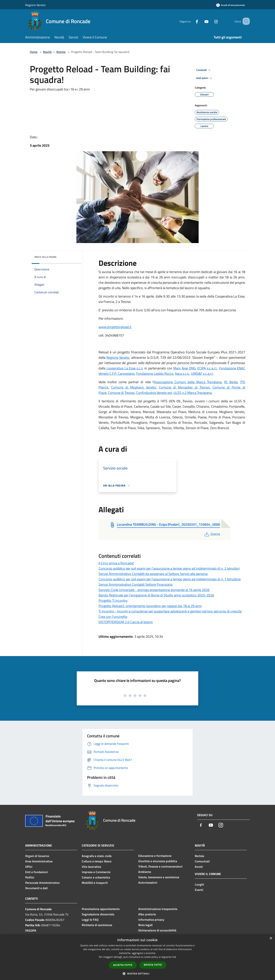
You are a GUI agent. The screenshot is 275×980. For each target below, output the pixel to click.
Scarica (212, 534)
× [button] (271, 938)
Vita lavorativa (91, 867)
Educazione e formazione (155, 856)
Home (34, 52)
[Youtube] (202, 21)
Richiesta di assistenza (97, 925)
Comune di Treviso (121, 393)
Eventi (199, 890)
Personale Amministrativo (42, 883)
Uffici (29, 867)
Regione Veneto (35, 5)
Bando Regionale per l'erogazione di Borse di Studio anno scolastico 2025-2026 (156, 595)
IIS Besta (231, 382)
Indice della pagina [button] (45, 257)
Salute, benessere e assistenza (159, 877)
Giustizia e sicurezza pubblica (158, 861)
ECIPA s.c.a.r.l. (207, 368)
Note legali (145, 925)
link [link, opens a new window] (174, 957)
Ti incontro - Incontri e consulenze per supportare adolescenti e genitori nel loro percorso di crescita (170, 611)
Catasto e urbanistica (96, 877)
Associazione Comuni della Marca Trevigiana (188, 382)
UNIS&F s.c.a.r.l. (202, 374)
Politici (30, 877)
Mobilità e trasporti (95, 883)
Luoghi (199, 884)
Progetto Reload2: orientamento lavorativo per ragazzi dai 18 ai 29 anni (150, 606)
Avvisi (199, 867)
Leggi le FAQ (90, 920)
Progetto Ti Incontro (113, 601)
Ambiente (145, 872)
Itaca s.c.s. (182, 374)
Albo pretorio (147, 914)
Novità (47, 52)
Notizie (61, 52)
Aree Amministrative (39, 861)
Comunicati (202, 861)
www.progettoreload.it (115, 327)
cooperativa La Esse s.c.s (125, 368)
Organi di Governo (37, 856)
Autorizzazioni (148, 882)
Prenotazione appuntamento (101, 909)
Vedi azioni (205, 78)
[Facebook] (192, 21)
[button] (137, 973)
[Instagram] (211, 21)
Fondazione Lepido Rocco (155, 374)
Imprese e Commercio (96, 872)
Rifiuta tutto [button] (153, 965)
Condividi (204, 70)
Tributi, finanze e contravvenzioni (160, 866)
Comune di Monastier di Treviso (184, 387)
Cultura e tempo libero (97, 861)
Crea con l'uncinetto (113, 617)
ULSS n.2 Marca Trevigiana (192, 393)
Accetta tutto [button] (123, 965)
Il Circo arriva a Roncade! (116, 563)
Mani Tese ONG (184, 368)
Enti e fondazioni (36, 872)
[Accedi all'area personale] (231, 5)
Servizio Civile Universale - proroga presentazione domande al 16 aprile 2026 (154, 590)
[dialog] (137, 957)
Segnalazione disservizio (98, 914)
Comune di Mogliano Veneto (134, 387)
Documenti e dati (36, 888)
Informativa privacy (151, 920)
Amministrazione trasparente (158, 909)
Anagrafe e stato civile (97, 856)
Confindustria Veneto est (154, 393)
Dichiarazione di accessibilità (157, 930)
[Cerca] (245, 21)
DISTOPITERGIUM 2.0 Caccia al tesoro (126, 622)
